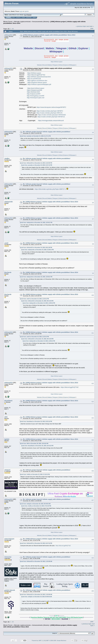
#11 (93, 333)
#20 (93, 591)
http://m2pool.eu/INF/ (34, 94)
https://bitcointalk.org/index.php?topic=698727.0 (50, 189)
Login (23, 17)
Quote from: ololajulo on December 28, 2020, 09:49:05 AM (35, 504)
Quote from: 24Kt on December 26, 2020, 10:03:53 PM (34, 444)
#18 (93, 540)
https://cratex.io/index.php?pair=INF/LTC (49, 113)
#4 (93, 159)
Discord (45, 65)
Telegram (55, 65)
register (26, 11)
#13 (93, 402)
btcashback (8, 401)
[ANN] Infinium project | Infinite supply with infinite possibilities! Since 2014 (49, 35)
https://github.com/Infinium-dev (37, 81)
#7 (93, 219)
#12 (93, 383)
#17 (93, 500)
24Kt (6, 417)
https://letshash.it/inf (33, 92)
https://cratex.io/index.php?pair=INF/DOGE (52, 115)
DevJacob (8, 272)
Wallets (50, 65)
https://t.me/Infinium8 (34, 79)
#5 (93, 185)
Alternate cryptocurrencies (22, 22)
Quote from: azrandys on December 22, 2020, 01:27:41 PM (35, 136)
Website (39, 65)
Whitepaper (72, 65)
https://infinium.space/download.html (39, 77)
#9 (93, 273)
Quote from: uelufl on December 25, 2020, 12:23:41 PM (34, 299)
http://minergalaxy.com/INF (36, 96)
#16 (93, 471)
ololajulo (7, 470)
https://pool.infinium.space (36, 88)
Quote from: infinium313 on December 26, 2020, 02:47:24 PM (36, 543)
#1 (93, 36)
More (34, 17)
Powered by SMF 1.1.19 (38, 641)
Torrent (29, 15)
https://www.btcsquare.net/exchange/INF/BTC (51, 107)
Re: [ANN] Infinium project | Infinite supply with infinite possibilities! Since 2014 (50, 202)
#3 (93, 133)
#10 (93, 295)
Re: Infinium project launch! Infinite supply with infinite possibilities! (48, 68)
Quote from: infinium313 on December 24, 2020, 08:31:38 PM (36, 248)
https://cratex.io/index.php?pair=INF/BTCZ (51, 117)
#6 (93, 203)
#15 (93, 440)
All (13, 29)
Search (18, 17)
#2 (93, 69)
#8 (93, 244)
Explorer (66, 65)
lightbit (7, 439)
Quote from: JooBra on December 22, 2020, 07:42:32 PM (35, 474)
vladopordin (9, 202)
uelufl (6, 243)
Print (92, 28)
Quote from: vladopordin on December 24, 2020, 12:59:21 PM (36, 223)
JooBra (7, 158)
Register (29, 17)
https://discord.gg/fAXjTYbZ (36, 75)
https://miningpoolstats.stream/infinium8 (51, 121)
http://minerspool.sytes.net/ (36, 98)
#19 (93, 558)
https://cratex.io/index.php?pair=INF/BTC (50, 111)
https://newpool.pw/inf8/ (35, 90)
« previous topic (81, 26)
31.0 (25, 15)
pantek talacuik (10, 590)
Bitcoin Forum (8, 22)
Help (14, 17)
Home (8, 17)
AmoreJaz (8, 557)
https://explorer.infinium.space (37, 82)
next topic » (90, 26)
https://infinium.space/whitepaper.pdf (39, 84)
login (21, 11)
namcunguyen (9, 539)
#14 (93, 418)
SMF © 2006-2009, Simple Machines (56, 641)
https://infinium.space (57, 62)
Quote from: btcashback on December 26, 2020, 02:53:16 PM (36, 421)
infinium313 (8, 35)
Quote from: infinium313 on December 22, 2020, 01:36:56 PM (36, 163)
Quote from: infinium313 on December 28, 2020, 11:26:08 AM (36, 561)
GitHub (61, 65)
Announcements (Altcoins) (41, 22)
